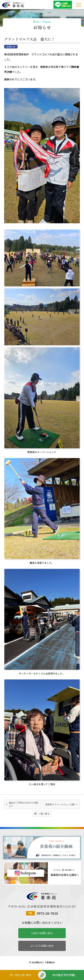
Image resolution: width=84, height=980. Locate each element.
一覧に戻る (44, 814)
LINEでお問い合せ (42, 933)
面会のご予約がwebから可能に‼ (24, 804)
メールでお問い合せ (42, 946)
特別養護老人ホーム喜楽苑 (25, 5)
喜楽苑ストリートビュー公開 (60, 804)
